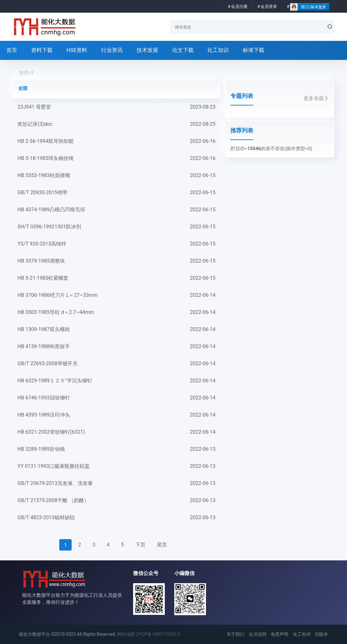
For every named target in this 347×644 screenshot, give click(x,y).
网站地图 (126, 634)
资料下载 (42, 50)
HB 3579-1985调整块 (116, 261)
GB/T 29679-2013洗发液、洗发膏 (116, 483)
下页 (140, 545)
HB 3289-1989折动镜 (116, 449)
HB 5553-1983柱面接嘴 (116, 175)
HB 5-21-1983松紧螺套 (116, 278)
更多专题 (316, 98)
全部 (23, 88)
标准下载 (254, 50)
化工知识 (218, 50)
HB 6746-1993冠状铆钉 (116, 398)
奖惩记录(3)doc (116, 124)
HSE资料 (77, 50)
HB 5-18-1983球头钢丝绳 (116, 158)
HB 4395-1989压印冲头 (116, 415)
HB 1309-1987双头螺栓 (116, 329)
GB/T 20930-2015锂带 (116, 193)
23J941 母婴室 (116, 107)
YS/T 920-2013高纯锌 (116, 244)
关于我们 (235, 634)
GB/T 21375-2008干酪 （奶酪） (116, 501)
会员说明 (258, 634)
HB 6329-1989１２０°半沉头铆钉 (116, 381)
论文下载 (183, 50)
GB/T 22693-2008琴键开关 (116, 364)
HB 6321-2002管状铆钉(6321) (116, 432)
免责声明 (280, 634)
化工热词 (302, 634)
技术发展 (147, 50)
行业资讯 (112, 50)
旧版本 (321, 634)
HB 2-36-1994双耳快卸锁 (116, 141)
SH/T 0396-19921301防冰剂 (116, 227)
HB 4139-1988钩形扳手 (116, 347)
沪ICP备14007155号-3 (158, 634)
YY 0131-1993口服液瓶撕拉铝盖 (116, 466)
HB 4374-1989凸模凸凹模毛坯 (116, 210)
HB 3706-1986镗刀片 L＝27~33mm (116, 295)
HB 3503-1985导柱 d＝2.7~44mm (116, 312)
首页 (12, 50)
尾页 (162, 545)
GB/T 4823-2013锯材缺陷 (116, 518)
